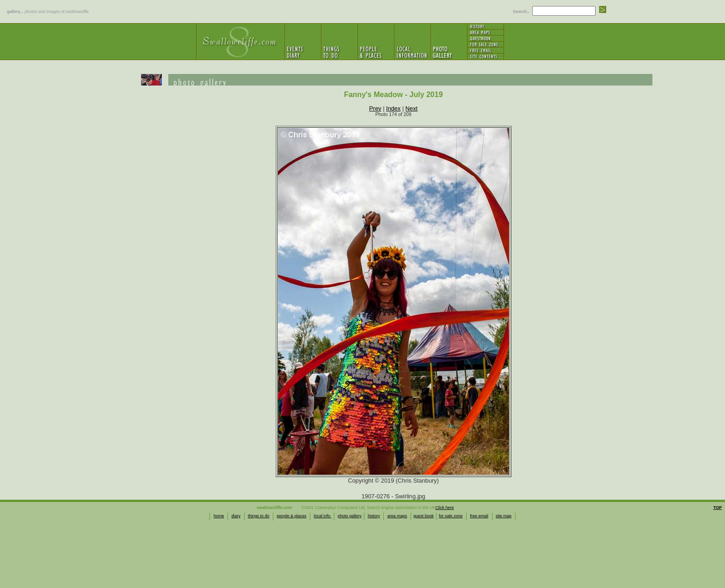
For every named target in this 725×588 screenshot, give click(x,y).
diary (236, 516)
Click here (445, 508)
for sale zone (451, 516)
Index (393, 108)
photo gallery (350, 516)
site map (504, 516)
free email (479, 516)
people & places (292, 516)
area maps (397, 516)
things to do (259, 516)
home (219, 516)
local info (323, 516)
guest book (424, 516)
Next (412, 108)
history (374, 516)
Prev (375, 108)
